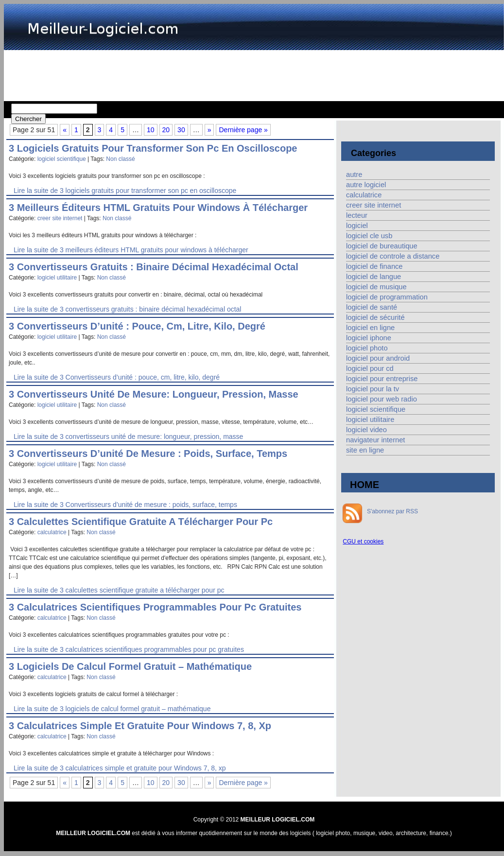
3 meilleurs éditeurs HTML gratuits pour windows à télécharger (158, 208)
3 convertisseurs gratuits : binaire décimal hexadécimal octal (154, 267)
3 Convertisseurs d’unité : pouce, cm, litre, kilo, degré (137, 326)
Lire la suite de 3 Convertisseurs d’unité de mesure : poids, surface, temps (125, 505)
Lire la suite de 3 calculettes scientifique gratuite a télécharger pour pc (119, 590)
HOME (365, 485)
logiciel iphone (369, 338)
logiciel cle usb (369, 236)
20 (166, 130)
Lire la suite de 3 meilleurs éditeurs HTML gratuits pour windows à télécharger (131, 250)
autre (354, 175)
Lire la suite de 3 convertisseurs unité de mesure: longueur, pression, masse (128, 437)
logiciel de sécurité (375, 317)
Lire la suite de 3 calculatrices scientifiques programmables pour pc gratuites (129, 649)
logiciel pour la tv (373, 389)
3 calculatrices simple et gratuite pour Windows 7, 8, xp (140, 726)
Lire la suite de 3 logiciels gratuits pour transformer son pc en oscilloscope (125, 191)
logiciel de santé (372, 307)
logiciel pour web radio (382, 399)
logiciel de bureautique (382, 246)
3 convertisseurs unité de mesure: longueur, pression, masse (154, 394)
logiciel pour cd (370, 368)
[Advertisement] (254, 74)
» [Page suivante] (209, 130)
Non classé (120, 159)
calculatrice (52, 532)
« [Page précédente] (65, 130)
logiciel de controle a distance (393, 256)
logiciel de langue (374, 277)
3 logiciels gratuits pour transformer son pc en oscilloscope (153, 148)
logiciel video (366, 430)
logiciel (357, 226)
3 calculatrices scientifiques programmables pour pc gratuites (155, 607)
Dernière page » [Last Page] (243, 130)
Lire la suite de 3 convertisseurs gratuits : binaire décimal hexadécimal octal (127, 309)
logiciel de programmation (387, 297)
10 (151, 130)
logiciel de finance (374, 266)
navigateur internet (375, 440)
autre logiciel (366, 185)
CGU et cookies (363, 542)
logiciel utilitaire (57, 278)
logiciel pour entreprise (382, 379)
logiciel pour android (378, 358)
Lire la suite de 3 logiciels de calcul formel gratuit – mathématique (112, 709)
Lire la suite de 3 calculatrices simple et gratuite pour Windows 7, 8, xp (120, 768)
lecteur (357, 215)
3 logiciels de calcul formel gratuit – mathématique (130, 666)
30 (181, 130)
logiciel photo (367, 348)
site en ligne (365, 450)
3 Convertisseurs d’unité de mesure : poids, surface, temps (148, 454)
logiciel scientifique (62, 159)
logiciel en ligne (370, 328)
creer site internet (60, 218)
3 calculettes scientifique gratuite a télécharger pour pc (141, 522)
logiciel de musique (376, 287)
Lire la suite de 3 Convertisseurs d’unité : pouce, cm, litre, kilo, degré (117, 377)
